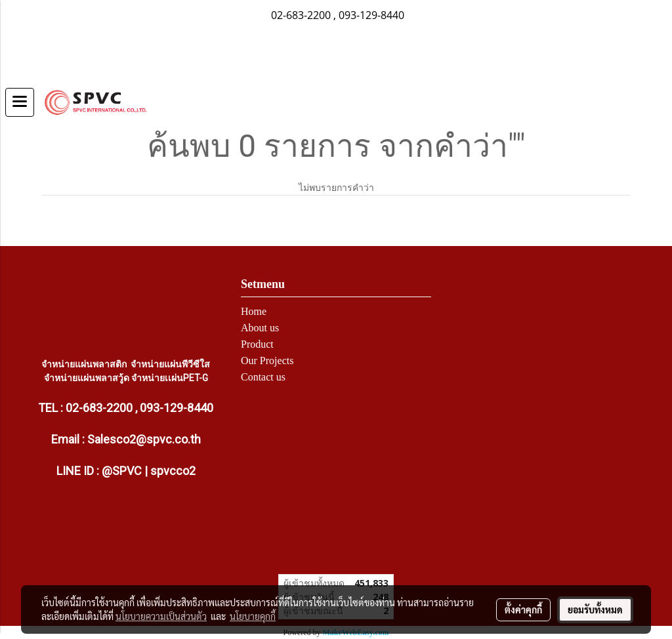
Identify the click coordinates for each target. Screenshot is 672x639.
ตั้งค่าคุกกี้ (523, 609)
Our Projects (267, 361)
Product (257, 344)
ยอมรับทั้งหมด (595, 609)
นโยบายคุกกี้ (253, 616)
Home (254, 311)
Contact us (263, 377)
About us (260, 328)
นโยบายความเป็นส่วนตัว (161, 616)
